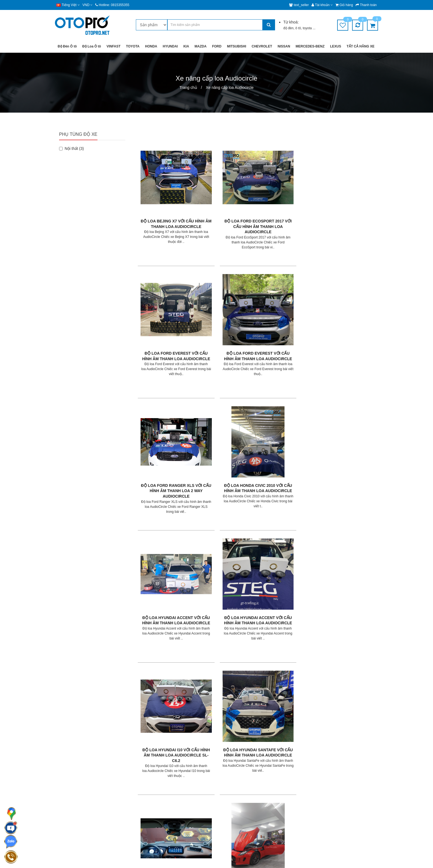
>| (175, 702)
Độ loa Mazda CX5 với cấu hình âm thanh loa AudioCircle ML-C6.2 (349, 539)
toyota (308, 28)
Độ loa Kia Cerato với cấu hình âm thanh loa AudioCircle (166, 539)
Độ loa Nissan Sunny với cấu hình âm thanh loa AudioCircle (288, 650)
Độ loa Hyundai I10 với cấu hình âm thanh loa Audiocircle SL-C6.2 (166, 428)
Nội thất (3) (72, 148)
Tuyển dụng (230, 788)
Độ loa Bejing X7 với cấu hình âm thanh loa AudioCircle (166, 205)
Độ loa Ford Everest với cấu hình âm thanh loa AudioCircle (288, 205)
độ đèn (288, 28)
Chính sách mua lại (181, 809)
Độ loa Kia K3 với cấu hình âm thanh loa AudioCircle (227, 539)
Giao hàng (174, 767)
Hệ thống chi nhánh (236, 778)
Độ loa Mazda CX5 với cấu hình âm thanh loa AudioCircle (288, 539)
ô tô (298, 28)
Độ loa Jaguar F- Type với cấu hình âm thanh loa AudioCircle (349, 428)
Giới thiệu (228, 767)
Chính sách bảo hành (182, 788)
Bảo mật (172, 778)
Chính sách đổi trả (180, 799)
